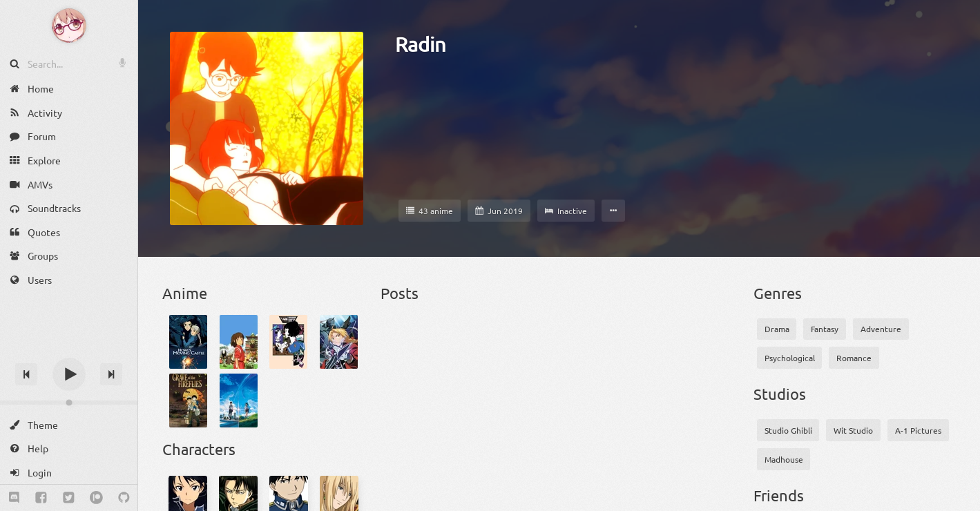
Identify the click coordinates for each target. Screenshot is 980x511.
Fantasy (825, 329)
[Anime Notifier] (69, 26)
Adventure (881, 329)
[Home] (69, 89)
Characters (199, 449)
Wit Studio (853, 430)
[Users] (69, 280)
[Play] (69, 374)
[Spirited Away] (239, 342)
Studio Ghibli (788, 430)
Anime (185, 293)
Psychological (790, 358)
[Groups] (69, 256)
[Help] (69, 449)
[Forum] (69, 136)
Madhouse (784, 459)
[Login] (69, 473)
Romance (854, 358)
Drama (777, 329)
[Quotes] (69, 232)
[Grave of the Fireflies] (188, 401)
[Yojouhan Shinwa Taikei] (288, 342)
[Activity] (69, 113)
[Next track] (111, 374)
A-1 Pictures (918, 430)
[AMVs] (69, 184)
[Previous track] (26, 374)
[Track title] (69, 350)
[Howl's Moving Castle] (188, 342)
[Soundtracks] (69, 208)
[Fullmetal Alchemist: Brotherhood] (339, 342)
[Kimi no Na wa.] (239, 401)
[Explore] (69, 161)
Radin (421, 44)
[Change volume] (69, 403)
